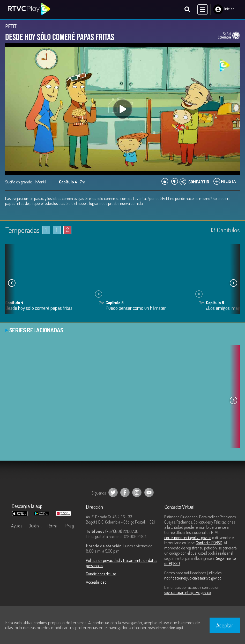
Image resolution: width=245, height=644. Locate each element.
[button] (233, 283)
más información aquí (165, 628)
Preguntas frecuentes (73, 526)
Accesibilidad (96, 582)
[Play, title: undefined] (123, 109)
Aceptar (225, 625)
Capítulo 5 (115, 303)
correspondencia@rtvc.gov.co (188, 538)
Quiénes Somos (37, 526)
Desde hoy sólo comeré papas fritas (39, 308)
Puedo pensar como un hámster (136, 308)
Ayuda (17, 526)
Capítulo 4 (14, 303)
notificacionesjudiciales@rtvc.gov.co (193, 578)
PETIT (11, 26)
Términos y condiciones (55, 526)
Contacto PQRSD (209, 543)
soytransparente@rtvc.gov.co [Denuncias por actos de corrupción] (188, 593)
